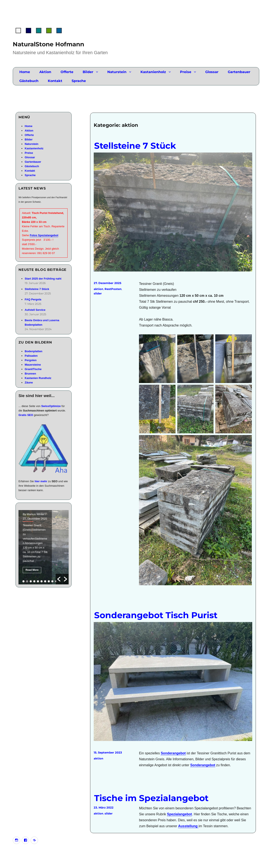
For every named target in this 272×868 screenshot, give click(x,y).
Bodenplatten (33, 351)
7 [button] (45, 581)
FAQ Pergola (33, 299)
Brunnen (30, 374)
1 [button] (23, 581)
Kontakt (55, 81)
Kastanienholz (153, 72)
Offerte (67, 72)
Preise (186, 72)
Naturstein (117, 72)
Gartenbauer (239, 72)
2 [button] (27, 581)
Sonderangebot (173, 753)
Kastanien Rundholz (38, 378)
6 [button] (42, 581)
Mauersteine (33, 365)
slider (98, 293)
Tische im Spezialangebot (151, 798)
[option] (44, 547)
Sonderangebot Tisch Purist (156, 615)
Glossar (212, 72)
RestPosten (113, 289)
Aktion (45, 72)
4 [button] (34, 581)
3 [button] (31, 581)
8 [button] (49, 581)
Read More (32, 570)
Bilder (88, 72)
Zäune (29, 382)
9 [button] (52, 581)
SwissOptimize (51, 406)
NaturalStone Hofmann (48, 44)
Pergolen (31, 360)
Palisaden (31, 356)
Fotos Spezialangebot (44, 235)
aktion (98, 289)
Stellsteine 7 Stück (135, 146)
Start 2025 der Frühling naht (43, 279)
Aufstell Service (35, 310)
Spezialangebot (179, 814)
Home (25, 72)
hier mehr (41, 481)
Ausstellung (188, 826)
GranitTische (33, 369)
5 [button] (38, 581)
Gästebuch (29, 81)
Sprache (79, 81)
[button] (59, 579)
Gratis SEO (26, 415)
